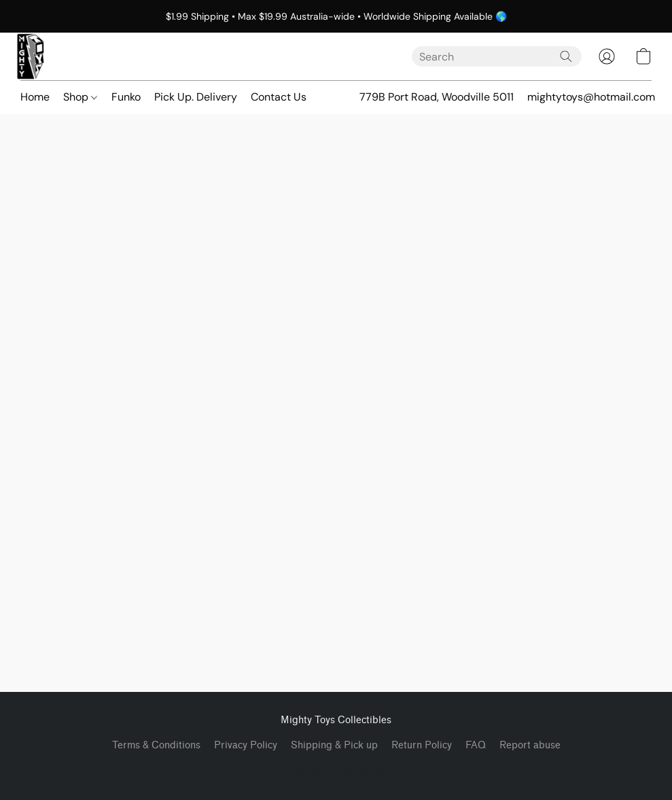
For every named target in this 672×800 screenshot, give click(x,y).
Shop (80, 97)
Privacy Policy (246, 745)
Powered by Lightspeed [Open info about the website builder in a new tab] (336, 770)
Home (35, 97)
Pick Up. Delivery (196, 97)
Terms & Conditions (156, 745)
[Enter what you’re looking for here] (497, 56)
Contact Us (279, 97)
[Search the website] (566, 56)
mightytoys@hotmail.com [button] (591, 97)
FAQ (476, 745)
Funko (126, 97)
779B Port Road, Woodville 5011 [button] (437, 97)
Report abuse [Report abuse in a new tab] (530, 745)
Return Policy (422, 745)
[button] (31, 56)
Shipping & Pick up (334, 745)
